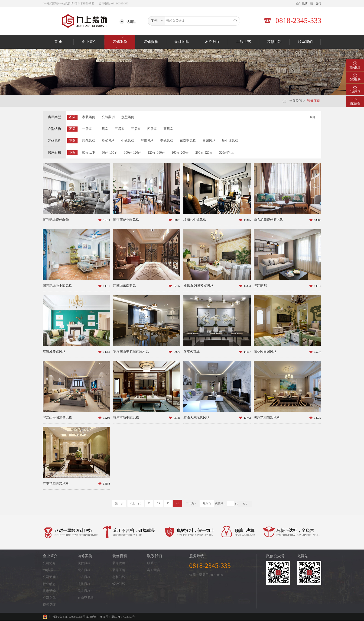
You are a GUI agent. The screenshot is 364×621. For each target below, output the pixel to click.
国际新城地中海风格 (57, 286)
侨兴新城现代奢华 (56, 220)
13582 (318, 220)
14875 (177, 220)
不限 (72, 117)
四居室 (152, 129)
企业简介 (89, 42)
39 (159, 503)
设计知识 (119, 584)
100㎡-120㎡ (133, 153)
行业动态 (49, 584)
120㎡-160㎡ (156, 153)
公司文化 (49, 598)
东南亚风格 (188, 141)
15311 (107, 220)
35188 (107, 484)
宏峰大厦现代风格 (196, 418)
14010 (318, 286)
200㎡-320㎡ (204, 153)
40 (168, 503)
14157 (247, 352)
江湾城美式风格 (54, 352)
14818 (107, 286)
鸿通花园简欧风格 (267, 418)
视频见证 (49, 605)
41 (178, 503)
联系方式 (154, 563)
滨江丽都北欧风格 (126, 220)
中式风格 (128, 141)
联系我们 (305, 42)
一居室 (87, 129)
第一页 (119, 503)
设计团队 (182, 42)
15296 (107, 418)
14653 (107, 352)
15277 (318, 352)
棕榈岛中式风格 (195, 220)
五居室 (168, 129)
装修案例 (120, 42)
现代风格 (89, 141)
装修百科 (274, 42)
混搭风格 (147, 141)
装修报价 (151, 42)
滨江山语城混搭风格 (57, 418)
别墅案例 (128, 117)
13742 (247, 418)
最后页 (207, 503)
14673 (177, 352)
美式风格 (167, 141)
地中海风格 (230, 141)
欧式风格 (108, 141)
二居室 (103, 129)
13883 (247, 286)
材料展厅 (213, 42)
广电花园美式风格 (56, 484)
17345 (247, 220)
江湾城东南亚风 (124, 286)
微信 (318, 3)
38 (149, 503)
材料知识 (119, 577)
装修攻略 (119, 563)
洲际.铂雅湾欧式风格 (198, 286)
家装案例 (89, 117)
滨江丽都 (260, 286)
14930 (318, 418)
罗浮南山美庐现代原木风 (131, 352)
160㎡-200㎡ (180, 153)
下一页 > (191, 503)
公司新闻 (49, 577)
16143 (177, 418)
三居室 (120, 129)
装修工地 (119, 570)
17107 (177, 286)
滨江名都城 (192, 352)
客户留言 (154, 570)
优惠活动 (49, 591)
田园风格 (209, 141)
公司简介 (49, 563)
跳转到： (221, 503)
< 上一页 (136, 503)
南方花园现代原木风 (268, 220)
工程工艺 (244, 42)
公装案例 (108, 117)
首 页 (58, 42)
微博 (305, 3)
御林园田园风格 (265, 352)
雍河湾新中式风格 (126, 418)
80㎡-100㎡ (110, 153)
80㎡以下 (89, 153)
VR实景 (48, 570)
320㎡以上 (226, 153)
